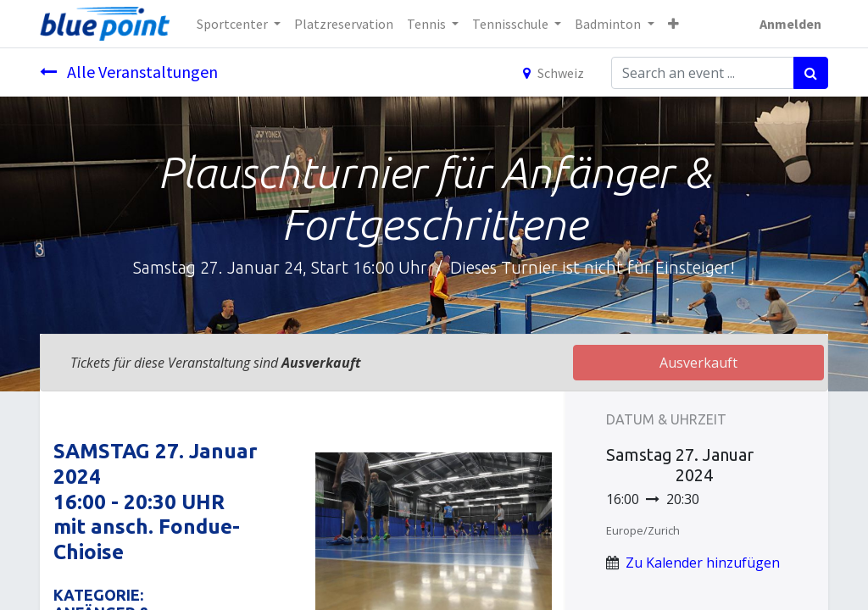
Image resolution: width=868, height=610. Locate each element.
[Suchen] (811, 73)
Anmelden (790, 24)
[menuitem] (344, 24)
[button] (673, 24)
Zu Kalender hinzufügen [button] (703, 563)
